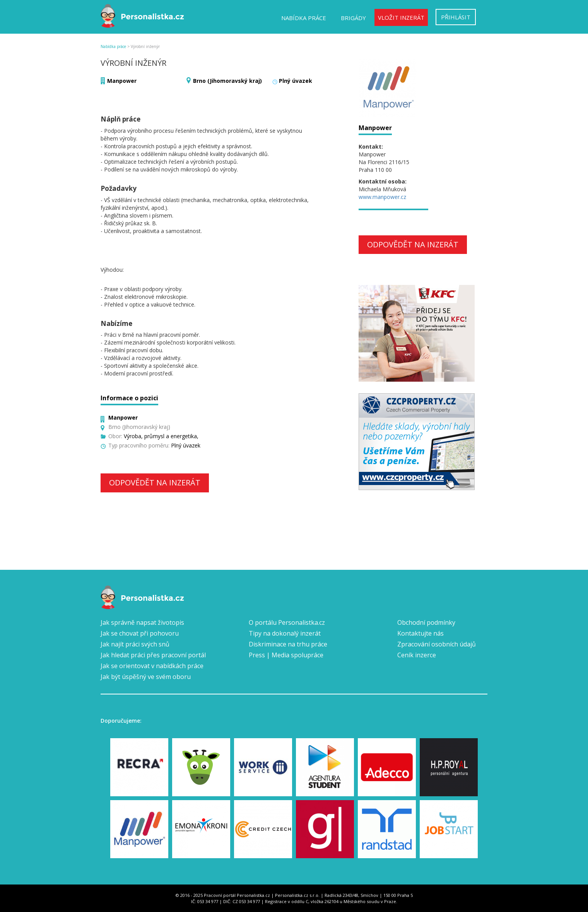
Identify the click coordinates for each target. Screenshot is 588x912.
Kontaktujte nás (420, 633)
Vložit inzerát (401, 17)
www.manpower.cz (382, 197)
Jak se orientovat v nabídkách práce (152, 666)
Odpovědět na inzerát (155, 483)
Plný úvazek (296, 81)
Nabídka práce (304, 18)
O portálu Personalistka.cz (287, 622)
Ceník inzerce (417, 655)
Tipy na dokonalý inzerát (285, 633)
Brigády (353, 18)
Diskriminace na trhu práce (288, 644)
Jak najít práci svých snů (135, 644)
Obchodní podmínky (426, 622)
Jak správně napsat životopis (142, 622)
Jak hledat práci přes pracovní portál (153, 655)
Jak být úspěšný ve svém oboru (146, 677)
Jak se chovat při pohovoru (140, 633)
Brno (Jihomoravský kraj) (227, 81)
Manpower (122, 81)
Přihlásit (456, 17)
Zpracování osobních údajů (437, 644)
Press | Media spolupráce (286, 655)
